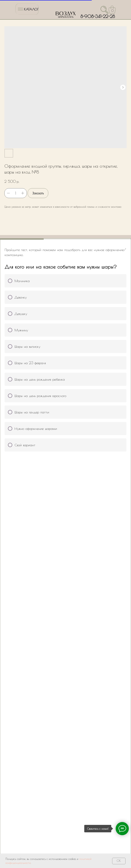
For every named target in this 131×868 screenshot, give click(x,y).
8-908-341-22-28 (98, 16)
